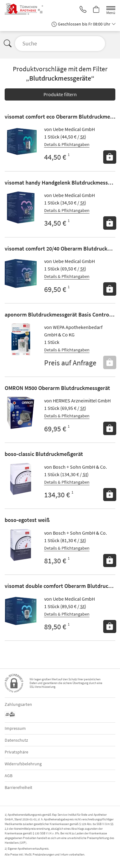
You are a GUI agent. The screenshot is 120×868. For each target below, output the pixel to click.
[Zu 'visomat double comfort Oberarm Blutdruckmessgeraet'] (21, 611)
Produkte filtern (60, 94)
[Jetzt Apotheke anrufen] (83, 10)
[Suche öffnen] (60, 44)
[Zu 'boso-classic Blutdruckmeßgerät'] (21, 479)
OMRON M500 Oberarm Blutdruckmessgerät (57, 388)
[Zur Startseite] (28, 9)
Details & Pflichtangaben (67, 144)
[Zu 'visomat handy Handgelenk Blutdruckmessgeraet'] (21, 207)
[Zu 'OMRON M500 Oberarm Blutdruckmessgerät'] (21, 413)
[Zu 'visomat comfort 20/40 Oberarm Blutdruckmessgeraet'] (21, 273)
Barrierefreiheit (18, 787)
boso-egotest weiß (27, 520)
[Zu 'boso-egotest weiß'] (21, 545)
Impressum (15, 728)
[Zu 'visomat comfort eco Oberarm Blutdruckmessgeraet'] (21, 141)
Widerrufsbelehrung (23, 764)
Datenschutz (16, 740)
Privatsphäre (16, 752)
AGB (9, 776)
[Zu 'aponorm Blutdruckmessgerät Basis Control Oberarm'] (21, 339)
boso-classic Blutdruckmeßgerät (44, 454)
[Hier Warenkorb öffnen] (96, 10)
